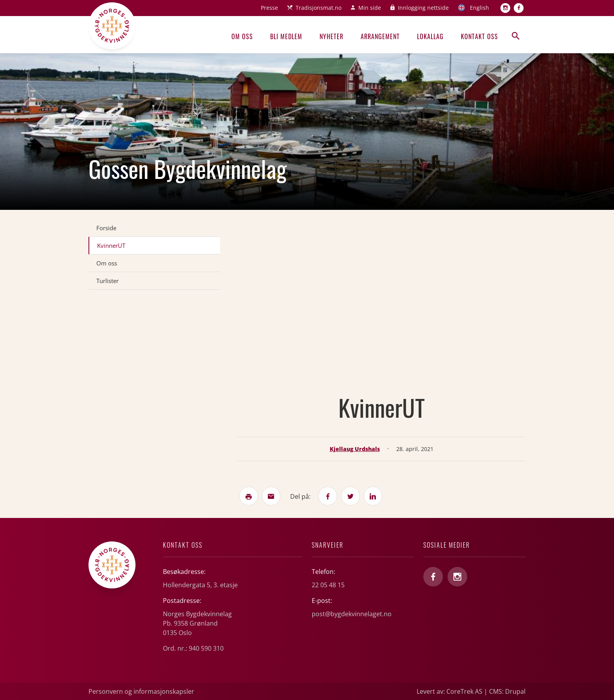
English (479, 8)
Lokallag (430, 36)
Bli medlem (286, 36)
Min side (370, 8)
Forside (106, 228)
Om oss (242, 36)
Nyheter (331, 36)
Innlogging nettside (423, 8)
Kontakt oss (479, 36)
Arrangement (380, 36)
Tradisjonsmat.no (319, 8)
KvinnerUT (111, 245)
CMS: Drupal (507, 691)
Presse (269, 8)
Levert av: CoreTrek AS (450, 691)
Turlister (107, 281)
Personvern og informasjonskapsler (141, 691)
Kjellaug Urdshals (355, 449)
